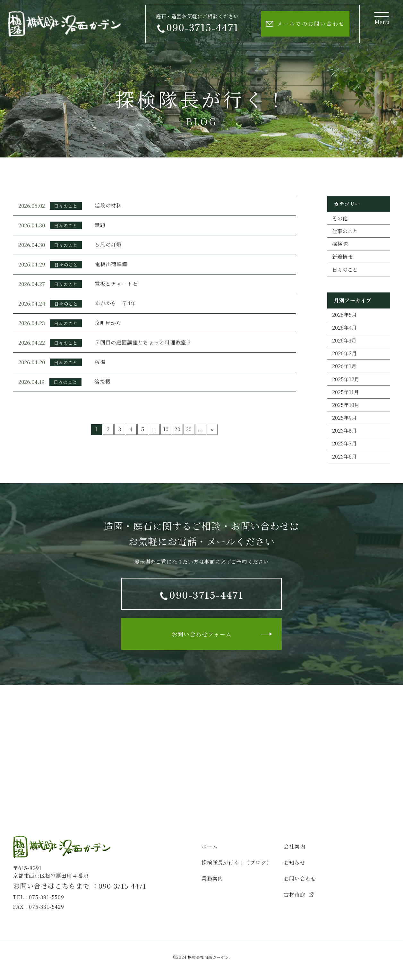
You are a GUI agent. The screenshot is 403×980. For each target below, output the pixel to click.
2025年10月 (346, 405)
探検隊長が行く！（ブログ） (236, 862)
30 (189, 429)
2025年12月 (346, 379)
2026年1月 (344, 366)
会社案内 (294, 846)
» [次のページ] (212, 429)
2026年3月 (344, 340)
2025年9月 (344, 418)
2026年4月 (344, 328)
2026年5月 (344, 315)
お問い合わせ (300, 879)
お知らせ (294, 862)
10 (166, 429)
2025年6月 (344, 456)
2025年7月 (344, 443)
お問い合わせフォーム (202, 634)
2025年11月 (346, 392)
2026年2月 (344, 353)
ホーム (210, 846)
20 (177, 429)
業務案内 (212, 879)
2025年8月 (344, 431)
